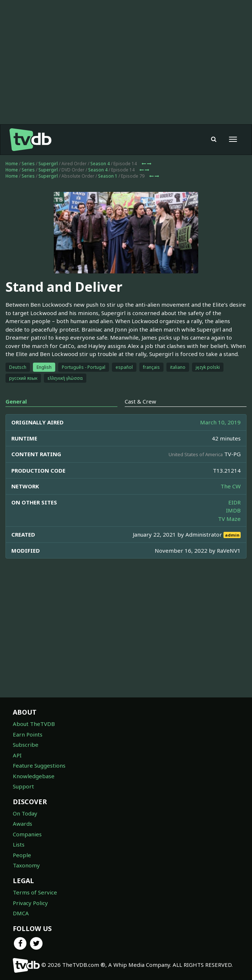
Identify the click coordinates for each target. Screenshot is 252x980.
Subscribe (26, 745)
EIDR (234, 502)
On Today (25, 813)
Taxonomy (26, 865)
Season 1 (108, 176)
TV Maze (229, 519)
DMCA (21, 913)
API (17, 755)
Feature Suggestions (39, 765)
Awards (22, 824)
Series (28, 164)
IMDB (233, 510)
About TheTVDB (34, 724)
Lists (19, 844)
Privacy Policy (30, 903)
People (22, 855)
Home (12, 164)
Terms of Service (35, 892)
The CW (231, 486)
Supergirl (48, 164)
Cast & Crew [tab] (140, 401)
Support (23, 786)
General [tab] (16, 401)
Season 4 (100, 164)
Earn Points (28, 734)
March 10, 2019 (220, 422)
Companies (27, 834)
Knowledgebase (34, 776)
